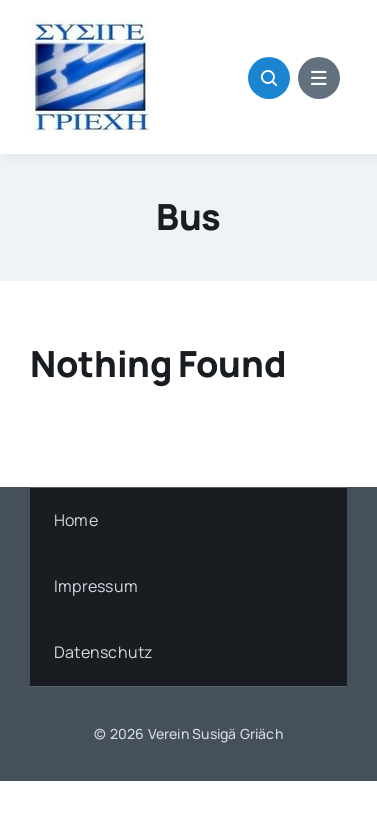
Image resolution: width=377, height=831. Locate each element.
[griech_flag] (90, 28)
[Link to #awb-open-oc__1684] (319, 78)
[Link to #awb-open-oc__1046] (269, 78)
